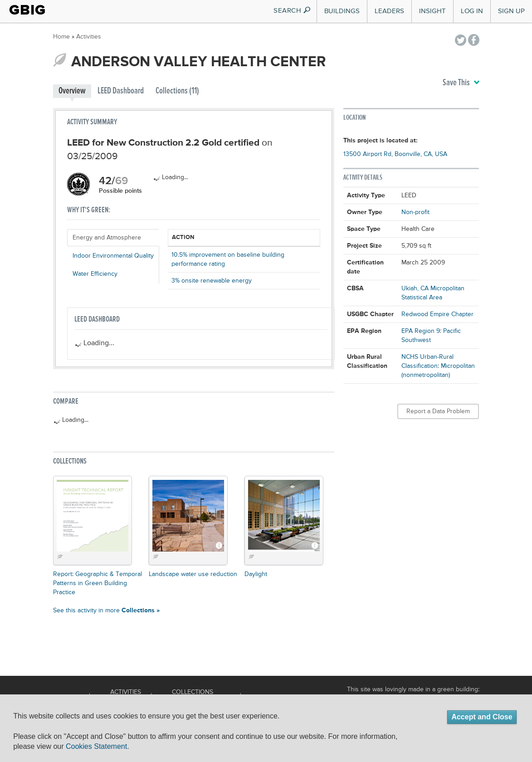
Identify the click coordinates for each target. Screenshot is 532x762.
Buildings (342, 11)
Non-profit (415, 212)
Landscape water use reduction (193, 574)
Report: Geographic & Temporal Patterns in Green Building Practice (98, 583)
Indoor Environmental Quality (113, 256)
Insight (432, 11)
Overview (72, 91)
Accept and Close (482, 717)
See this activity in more (106, 611)
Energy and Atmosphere (107, 238)
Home (61, 37)
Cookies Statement (96, 746)
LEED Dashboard (121, 91)
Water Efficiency (95, 274)
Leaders (389, 11)
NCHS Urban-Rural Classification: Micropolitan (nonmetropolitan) (438, 366)
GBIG (27, 10)
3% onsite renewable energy (212, 281)
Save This (461, 83)
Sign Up (511, 11)
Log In (472, 11)
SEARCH (292, 11)
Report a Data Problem (438, 411)
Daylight (256, 574)
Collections (193, 692)
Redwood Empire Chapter (437, 314)
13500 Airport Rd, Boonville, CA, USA (395, 154)
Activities (89, 37)
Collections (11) (177, 91)
